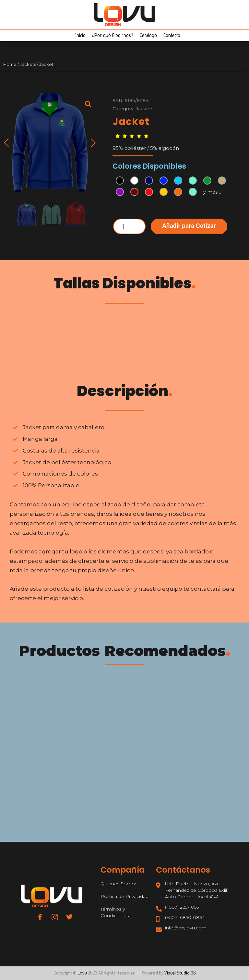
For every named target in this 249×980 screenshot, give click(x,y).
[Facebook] (40, 917)
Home (10, 64)
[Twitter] (69, 917)
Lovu (82, 973)
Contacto (172, 35)
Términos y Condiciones (115, 912)
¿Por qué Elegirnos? (113, 35)
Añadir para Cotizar (189, 226)
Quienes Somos (119, 884)
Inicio (80, 35)
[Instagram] (55, 917)
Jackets (28, 64)
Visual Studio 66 (180, 973)
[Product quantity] (129, 226)
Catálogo (148, 35)
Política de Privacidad (124, 896)
